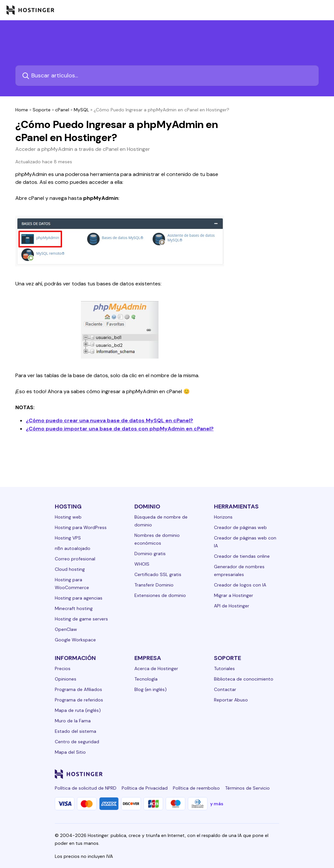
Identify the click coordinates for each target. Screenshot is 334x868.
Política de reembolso (196, 788)
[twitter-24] (236, 774)
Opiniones (66, 679)
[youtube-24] (249, 774)
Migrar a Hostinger (234, 595)
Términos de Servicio (247, 788)
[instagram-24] (223, 774)
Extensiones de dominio (160, 595)
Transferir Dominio (154, 585)
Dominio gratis (150, 554)
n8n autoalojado (73, 548)
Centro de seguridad (77, 742)
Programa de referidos (79, 700)
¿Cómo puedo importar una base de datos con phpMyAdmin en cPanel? (120, 429)
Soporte (42, 110)
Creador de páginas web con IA (245, 542)
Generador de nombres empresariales (239, 571)
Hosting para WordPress (81, 527)
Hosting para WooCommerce (72, 584)
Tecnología (146, 679)
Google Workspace (75, 640)
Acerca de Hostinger (156, 668)
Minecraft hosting (74, 608)
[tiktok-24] (275, 774)
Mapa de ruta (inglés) (78, 710)
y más (217, 804)
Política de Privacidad (145, 788)
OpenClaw (66, 629)
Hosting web (68, 517)
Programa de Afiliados (78, 689)
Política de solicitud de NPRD (86, 788)
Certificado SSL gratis (158, 574)
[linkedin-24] (197, 774)
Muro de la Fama (73, 721)
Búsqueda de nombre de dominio (161, 521)
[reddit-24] (262, 774)
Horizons (223, 517)
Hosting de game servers (81, 619)
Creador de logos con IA (240, 585)
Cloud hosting (70, 569)
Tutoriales (224, 668)
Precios (63, 668)
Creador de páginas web (240, 527)
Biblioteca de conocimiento (244, 679)
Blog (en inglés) (151, 689)
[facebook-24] (210, 774)
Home (22, 110)
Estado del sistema (76, 731)
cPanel (62, 110)
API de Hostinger (232, 606)
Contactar (225, 689)
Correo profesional (75, 559)
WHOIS (142, 564)
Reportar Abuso (231, 700)
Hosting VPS (68, 538)
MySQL (81, 110)
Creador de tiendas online (242, 556)
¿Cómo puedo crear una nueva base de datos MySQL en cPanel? (109, 420)
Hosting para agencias (79, 598)
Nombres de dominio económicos (157, 539)
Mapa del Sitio (70, 752)
